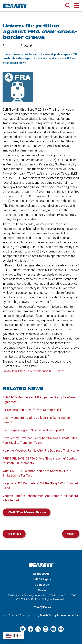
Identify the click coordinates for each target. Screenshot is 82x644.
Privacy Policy (42, 607)
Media (42, 590)
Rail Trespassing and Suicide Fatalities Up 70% (33, 430)
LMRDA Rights (42, 579)
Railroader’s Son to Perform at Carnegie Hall (32, 410)
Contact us (42, 585)
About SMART (42, 574)
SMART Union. (33, 599)
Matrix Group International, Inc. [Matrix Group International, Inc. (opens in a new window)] (60, 615)
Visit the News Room (27, 513)
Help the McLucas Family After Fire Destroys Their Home (41, 451)
